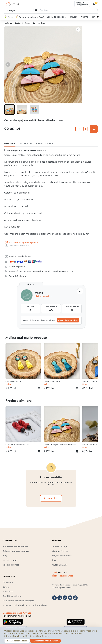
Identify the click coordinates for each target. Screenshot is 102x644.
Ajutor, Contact (59, 565)
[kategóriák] (11, 11)
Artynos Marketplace (62, 556)
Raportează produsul (16, 246)
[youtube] (70, 598)
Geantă (85, 17)
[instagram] (60, 598)
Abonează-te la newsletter (15, 547)
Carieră (6, 587)
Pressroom (8, 592)
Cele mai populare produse (16, 551)
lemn (29, 271)
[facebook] (54, 598)
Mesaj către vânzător (68, 320)
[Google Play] (13, 622)
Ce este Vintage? (60, 547)
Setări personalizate (17, 641)
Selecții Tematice (11, 565)
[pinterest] (65, 598)
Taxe (54, 560)
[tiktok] (75, 598)
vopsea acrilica (66, 271)
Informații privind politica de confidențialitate (25, 605)
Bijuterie (74, 17)
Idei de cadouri (10, 560)
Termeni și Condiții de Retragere (18, 601)
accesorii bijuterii (50, 271)
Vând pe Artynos (60, 551)
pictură (22, 276)
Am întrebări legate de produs (21, 243)
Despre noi (8, 582)
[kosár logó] (94, 4)
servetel (37, 271)
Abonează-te (51, 498)
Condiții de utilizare (12, 596)
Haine (94, 17)
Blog (5, 556)
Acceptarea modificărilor (45, 641)
